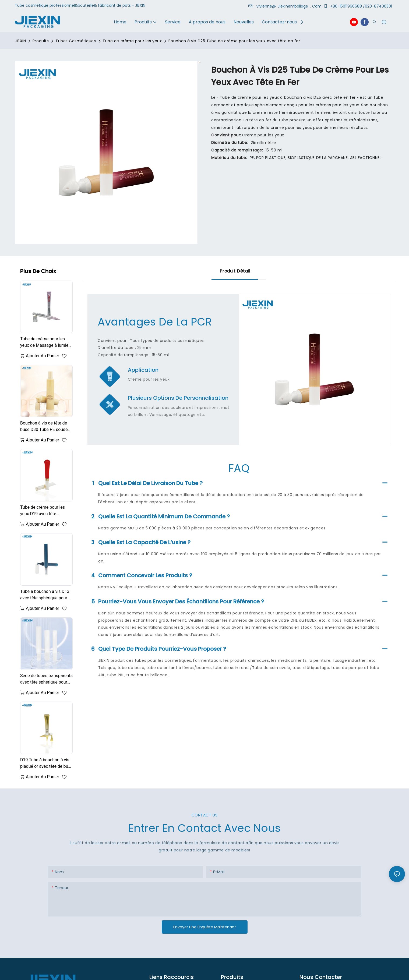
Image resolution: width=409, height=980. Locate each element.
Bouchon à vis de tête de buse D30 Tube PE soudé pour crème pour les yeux (44, 427)
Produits (41, 41)
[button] (302, 22)
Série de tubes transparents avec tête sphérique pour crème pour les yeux (46, 679)
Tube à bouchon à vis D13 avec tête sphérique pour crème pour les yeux (45, 595)
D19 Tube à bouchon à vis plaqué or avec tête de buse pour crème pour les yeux (46, 763)
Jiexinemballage (293, 6)
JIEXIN (20, 41)
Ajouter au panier (43, 356)
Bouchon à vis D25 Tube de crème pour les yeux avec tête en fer (234, 41)
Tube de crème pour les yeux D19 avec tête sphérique (43, 511)
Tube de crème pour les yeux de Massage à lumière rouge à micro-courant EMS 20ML (46, 342)
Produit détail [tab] (235, 271)
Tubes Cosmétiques (76, 41)
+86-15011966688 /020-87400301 (359, 6)
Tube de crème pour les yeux (132, 41)
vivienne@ (263, 6)
